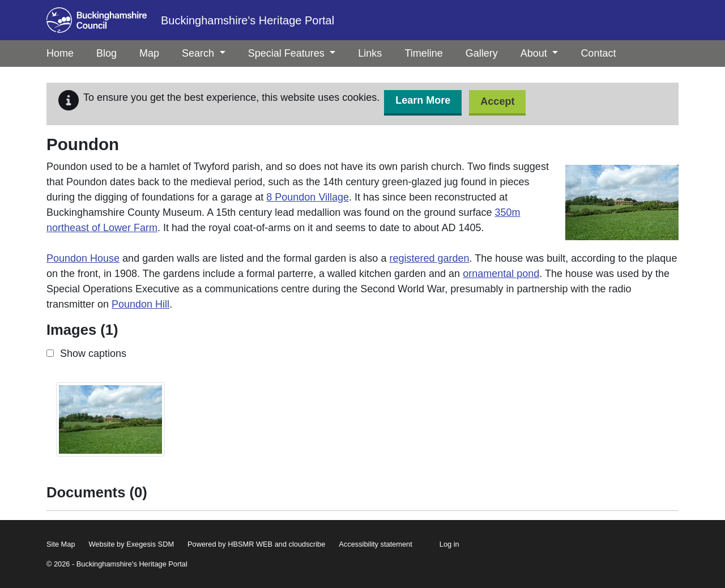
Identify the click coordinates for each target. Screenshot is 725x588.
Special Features (292, 53)
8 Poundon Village (308, 197)
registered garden (429, 258)
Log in (449, 544)
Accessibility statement (375, 544)
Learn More (423, 100)
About (540, 53)
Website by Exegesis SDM (132, 544)
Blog (106, 53)
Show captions (93, 353)
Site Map (61, 544)
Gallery (482, 53)
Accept (497, 101)
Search (204, 53)
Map (149, 53)
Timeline (423, 53)
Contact (598, 53)
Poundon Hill (140, 304)
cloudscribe (307, 544)
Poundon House (83, 258)
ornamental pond (501, 274)
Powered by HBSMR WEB (230, 544)
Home (60, 53)
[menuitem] (106, 54)
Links (370, 53)
